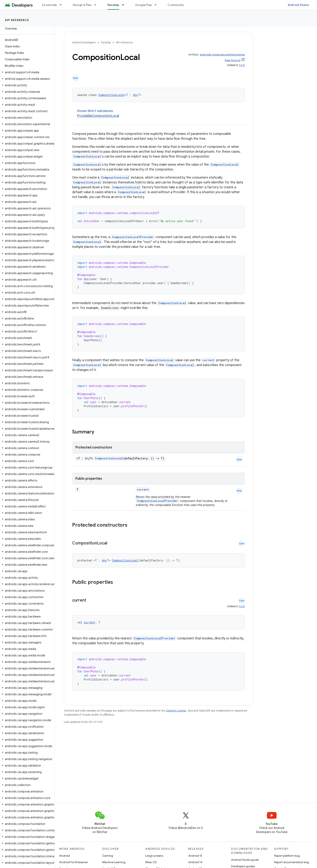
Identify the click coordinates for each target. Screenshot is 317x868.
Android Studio (298, 5)
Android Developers (84, 42)
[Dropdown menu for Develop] (125, 5)
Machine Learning (114, 862)
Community (176, 5)
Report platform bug (287, 856)
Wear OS (151, 862)
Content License (176, 711)
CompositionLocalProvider (133, 237)
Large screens (154, 856)
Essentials (50, 5)
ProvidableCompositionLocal (98, 116)
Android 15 (195, 856)
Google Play (144, 5)
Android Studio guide (245, 860)
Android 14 (195, 862)
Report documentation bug (292, 862)
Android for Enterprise (73, 862)
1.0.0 (242, 65)
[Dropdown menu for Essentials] (62, 5)
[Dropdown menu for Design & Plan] (97, 5)
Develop (106, 42)
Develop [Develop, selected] (113, 5)
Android (64, 856)
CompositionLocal (111, 95)
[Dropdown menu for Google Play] (157, 5)
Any (135, 95)
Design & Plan (82, 5)
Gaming (108, 856)
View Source (232, 60)
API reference (17, 20)
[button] (26, 72)
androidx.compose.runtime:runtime (222, 55)
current (208, 360)
